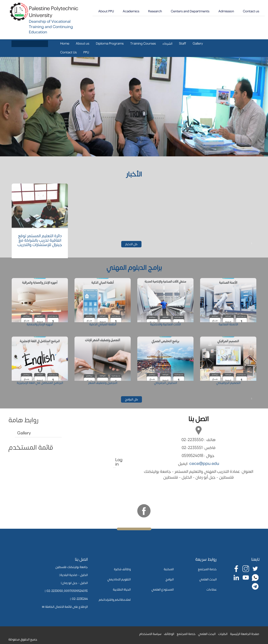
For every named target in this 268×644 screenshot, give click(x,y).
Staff (182, 44)
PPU (86, 52)
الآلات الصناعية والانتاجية (165, 324)
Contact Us (68, 52)
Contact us (251, 11)
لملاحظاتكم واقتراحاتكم (115, 600)
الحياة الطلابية (122, 590)
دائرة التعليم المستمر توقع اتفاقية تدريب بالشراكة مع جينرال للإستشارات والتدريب (40, 240)
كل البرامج (133, 399)
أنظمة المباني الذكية (103, 324)
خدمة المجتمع (207, 569)
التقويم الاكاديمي (119, 579)
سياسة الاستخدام (150, 634)
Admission (226, 11)
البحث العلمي (208, 579)
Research (155, 11)
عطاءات (212, 590)
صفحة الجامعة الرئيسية (245, 634)
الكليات (223, 634)
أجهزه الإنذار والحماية (40, 324)
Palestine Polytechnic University (54, 12)
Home (65, 44)
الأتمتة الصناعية (228, 324)
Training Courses (143, 44)
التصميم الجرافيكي (228, 383)
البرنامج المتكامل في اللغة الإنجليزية (40, 383)
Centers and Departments (190, 11)
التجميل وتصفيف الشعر (103, 383)
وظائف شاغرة (122, 569)
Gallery (198, 44)
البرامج (170, 579)
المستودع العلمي (163, 590)
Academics (131, 11)
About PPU (106, 11)
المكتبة (169, 569)
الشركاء (167, 44)
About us (83, 44)
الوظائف (169, 634)
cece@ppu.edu (204, 464)
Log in (116, 462)
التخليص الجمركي (166, 383)
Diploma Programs (110, 44)
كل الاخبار (133, 244)
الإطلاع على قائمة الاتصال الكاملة (66, 607)
